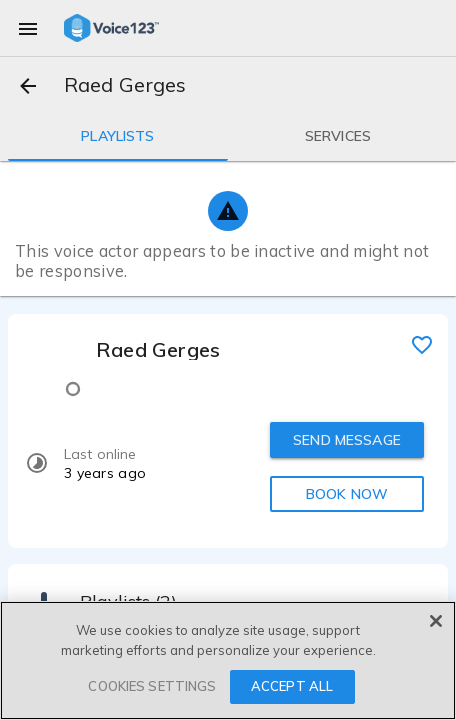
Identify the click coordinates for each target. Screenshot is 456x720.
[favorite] (422, 344)
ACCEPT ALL (292, 686)
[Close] (436, 621)
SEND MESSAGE (347, 440)
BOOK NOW (347, 494)
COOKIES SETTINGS (152, 686)
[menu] (28, 28)
